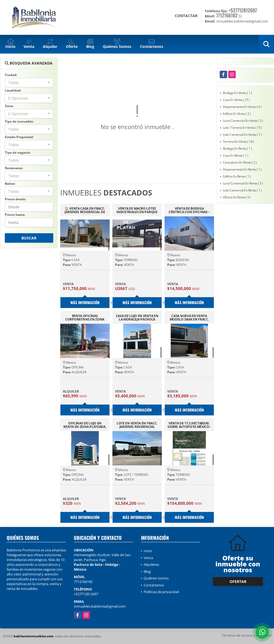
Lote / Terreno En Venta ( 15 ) (243, 128)
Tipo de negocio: (18, 152)
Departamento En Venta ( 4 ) (242, 107)
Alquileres (151, 564)
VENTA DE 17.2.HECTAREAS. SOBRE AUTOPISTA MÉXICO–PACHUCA (189, 425)
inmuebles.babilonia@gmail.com (100, 606)
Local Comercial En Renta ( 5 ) (243, 183)
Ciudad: (11, 75)
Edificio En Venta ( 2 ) (237, 114)
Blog (147, 571)
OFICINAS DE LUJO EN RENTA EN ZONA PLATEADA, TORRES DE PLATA (85, 425)
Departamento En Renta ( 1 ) (242, 169)
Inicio (148, 551)
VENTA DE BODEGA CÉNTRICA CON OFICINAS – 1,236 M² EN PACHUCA (189, 210)
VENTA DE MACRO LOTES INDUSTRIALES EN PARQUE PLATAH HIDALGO (137, 210)
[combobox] (29, 83)
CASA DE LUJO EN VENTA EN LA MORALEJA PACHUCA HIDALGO (137, 318)
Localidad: (13, 90)
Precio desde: (15, 199)
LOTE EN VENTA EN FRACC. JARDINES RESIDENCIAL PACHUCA (137, 425)
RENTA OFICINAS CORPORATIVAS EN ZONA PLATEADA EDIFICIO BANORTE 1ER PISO (85, 318)
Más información (85, 302)
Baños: (10, 184)
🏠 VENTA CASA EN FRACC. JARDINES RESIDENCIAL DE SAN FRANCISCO (85, 210)
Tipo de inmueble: (19, 121)
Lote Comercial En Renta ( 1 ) (242, 190)
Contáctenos (154, 585)
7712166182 (227, 15)
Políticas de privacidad (161, 592)
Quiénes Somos (156, 578)
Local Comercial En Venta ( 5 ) (243, 121)
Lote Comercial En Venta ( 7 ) (242, 135)
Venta (148, 558)
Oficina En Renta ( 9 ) (237, 197)
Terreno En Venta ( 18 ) (239, 142)
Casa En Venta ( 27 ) (236, 100)
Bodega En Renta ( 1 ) (237, 148)
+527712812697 (243, 10)
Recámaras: (14, 168)
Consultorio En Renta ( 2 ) (240, 162)
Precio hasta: (15, 215)
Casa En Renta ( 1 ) (236, 155)
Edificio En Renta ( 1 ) (237, 176)
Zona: (9, 106)
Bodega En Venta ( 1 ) (237, 93)
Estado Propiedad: (19, 137)
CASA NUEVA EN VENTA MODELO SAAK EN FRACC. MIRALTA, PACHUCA (189, 318)
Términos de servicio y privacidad (246, 635)
